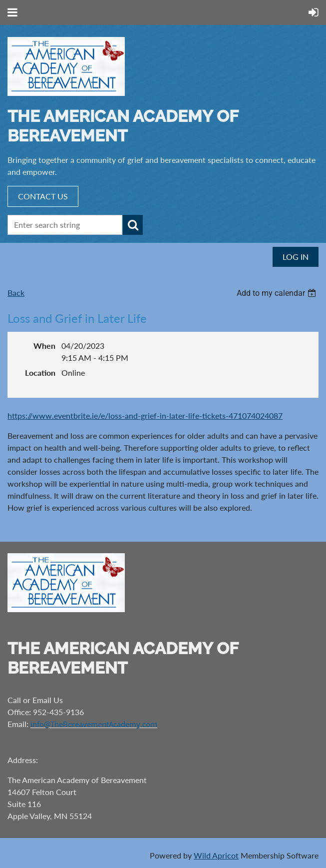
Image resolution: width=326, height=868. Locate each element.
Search (133, 225)
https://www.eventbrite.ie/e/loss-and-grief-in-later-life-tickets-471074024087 (145, 416)
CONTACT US (43, 196)
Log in (296, 257)
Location (40, 373)
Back (16, 293)
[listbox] (278, 293)
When (44, 346)
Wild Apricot (216, 855)
